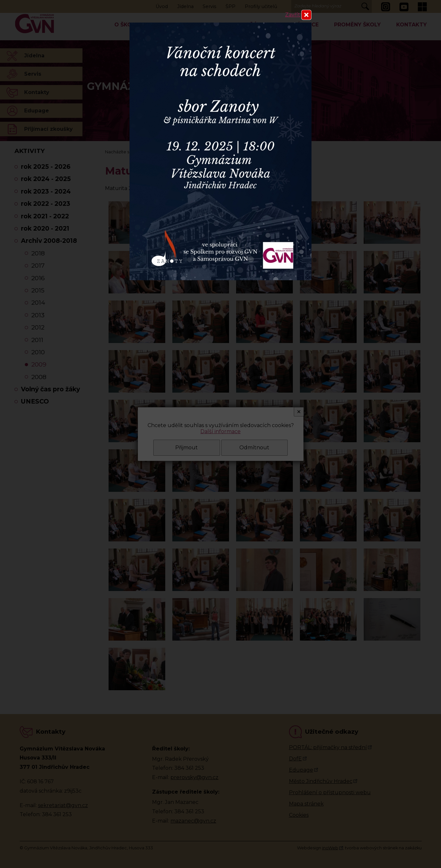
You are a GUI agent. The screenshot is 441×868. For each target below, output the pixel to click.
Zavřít (293, 15)
